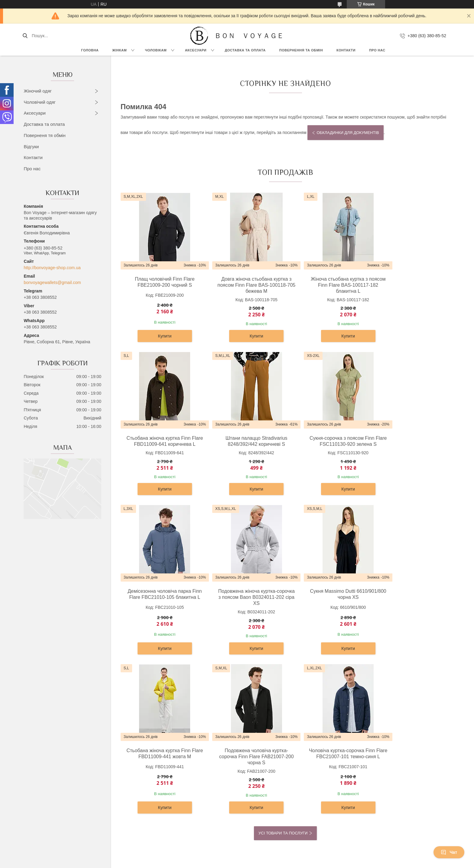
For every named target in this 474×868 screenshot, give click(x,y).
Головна (90, 50)
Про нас (377, 50)
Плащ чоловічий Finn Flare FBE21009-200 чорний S (160, 282)
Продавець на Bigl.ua (237, 857)
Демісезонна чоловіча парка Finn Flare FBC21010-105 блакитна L (327, 444)
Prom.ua (265, 851)
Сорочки (149, 758)
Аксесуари (196, 50)
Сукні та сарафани (57, 758)
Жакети (46, 792)
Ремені (249, 792)
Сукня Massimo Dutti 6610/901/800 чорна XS (161, 600)
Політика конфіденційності (306, 862)
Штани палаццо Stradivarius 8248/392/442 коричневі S (161, 441)
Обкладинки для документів (348, 133)
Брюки (147, 765)
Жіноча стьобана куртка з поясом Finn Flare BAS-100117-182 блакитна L (327, 285)
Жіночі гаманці (257, 772)
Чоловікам (156, 50)
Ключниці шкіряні (259, 806)
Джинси (46, 819)
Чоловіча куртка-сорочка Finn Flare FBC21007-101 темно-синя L (410, 603)
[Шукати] (25, 36)
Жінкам (119, 50)
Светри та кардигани (59, 765)
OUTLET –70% (359, 751)
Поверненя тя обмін (45, 135)
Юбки (44, 799)
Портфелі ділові (258, 785)
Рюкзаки (251, 751)
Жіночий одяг (38, 91)
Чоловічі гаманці (259, 778)
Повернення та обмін (301, 50)
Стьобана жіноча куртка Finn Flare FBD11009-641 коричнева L (410, 285)
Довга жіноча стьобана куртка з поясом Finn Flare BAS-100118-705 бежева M (244, 285)
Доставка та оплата (44, 124)
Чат (449, 852)
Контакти (346, 50)
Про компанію (358, 758)
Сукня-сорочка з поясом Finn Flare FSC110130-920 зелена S (244, 441)
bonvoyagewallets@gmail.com (52, 282)
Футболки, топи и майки (62, 778)
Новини (352, 778)
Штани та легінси (55, 785)
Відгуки (31, 147)
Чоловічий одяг (40, 102)
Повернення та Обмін (365, 772)
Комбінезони (51, 826)
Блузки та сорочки (57, 772)
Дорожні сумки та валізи (266, 758)
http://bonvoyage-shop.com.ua (52, 268)
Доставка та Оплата (245, 50)
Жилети (46, 806)
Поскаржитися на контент (258, 862)
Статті (350, 785)
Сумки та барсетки (261, 765)
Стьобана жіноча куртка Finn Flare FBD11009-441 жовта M (244, 600)
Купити (161, 336)
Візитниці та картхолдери (267, 799)
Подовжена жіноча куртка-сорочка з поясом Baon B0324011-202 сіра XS (410, 444)
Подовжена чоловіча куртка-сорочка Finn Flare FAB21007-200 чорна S (327, 603)
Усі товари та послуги (283, 680)
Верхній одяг (51, 751)
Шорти (45, 812)
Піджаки (148, 772)
